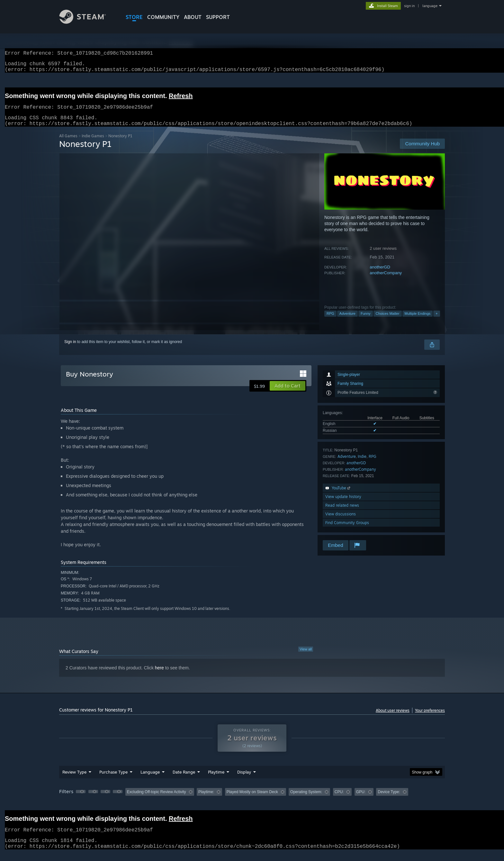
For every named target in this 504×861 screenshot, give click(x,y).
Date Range (184, 780)
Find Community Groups (347, 530)
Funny (366, 321)
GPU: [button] (361, 800)
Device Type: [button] (389, 800)
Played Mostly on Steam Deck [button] (252, 800)
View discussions (341, 522)
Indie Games (93, 144)
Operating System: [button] (306, 800)
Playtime (216, 780)
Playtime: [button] (206, 800)
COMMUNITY (163, 17)
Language (150, 780)
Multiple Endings (418, 321)
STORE (134, 17)
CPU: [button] (339, 800)
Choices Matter (388, 321)
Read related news (342, 513)
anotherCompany (386, 281)
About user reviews (393, 718)
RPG (330, 321)
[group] (252, 800)
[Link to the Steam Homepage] (87, 22)
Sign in (70, 349)
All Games (68, 144)
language (430, 6)
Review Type (74, 780)
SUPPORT (218, 17)
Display (244, 780)
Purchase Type (113, 780)
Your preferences (430, 718)
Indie (362, 464)
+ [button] (437, 321)
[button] (288, 394)
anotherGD (380, 275)
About (193, 17)
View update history (343, 504)
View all (306, 657)
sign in (409, 6)
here (159, 675)
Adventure (347, 321)
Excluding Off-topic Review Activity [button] (157, 800)
